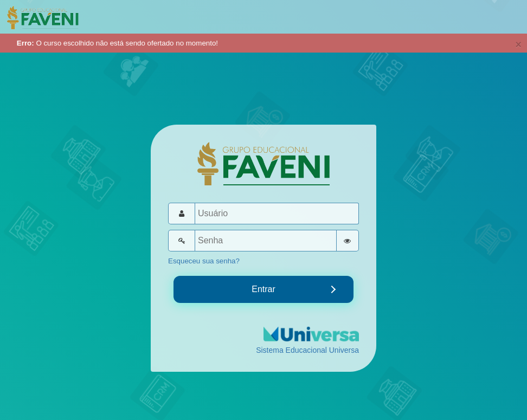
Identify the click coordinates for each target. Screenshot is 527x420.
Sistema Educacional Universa (307, 350)
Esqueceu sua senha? (204, 261)
